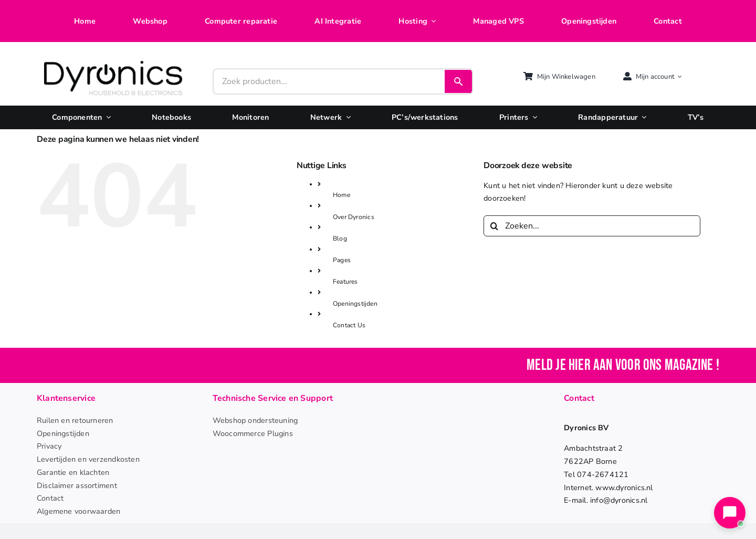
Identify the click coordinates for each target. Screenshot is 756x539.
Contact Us (349, 325)
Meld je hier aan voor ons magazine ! (623, 365)
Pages (342, 260)
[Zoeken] (494, 226)
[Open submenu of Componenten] (107, 117)
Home (342, 195)
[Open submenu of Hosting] (432, 21)
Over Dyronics (354, 217)
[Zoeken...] (592, 226)
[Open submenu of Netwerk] (346, 117)
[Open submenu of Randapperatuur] (642, 117)
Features (345, 282)
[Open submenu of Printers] (533, 117)
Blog (340, 239)
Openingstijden (355, 304)
